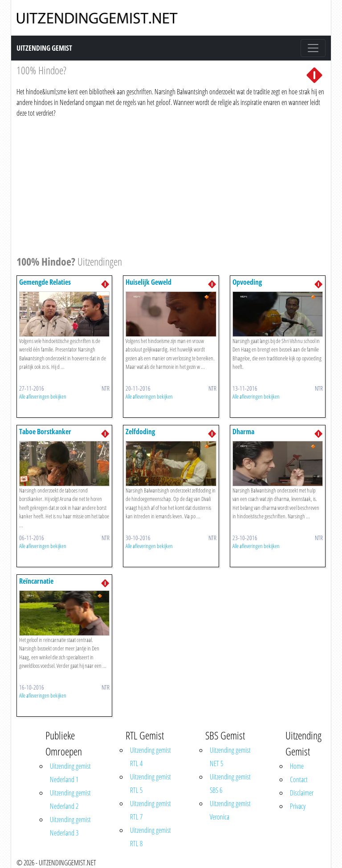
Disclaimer (302, 793)
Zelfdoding (140, 432)
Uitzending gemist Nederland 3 (70, 826)
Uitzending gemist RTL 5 (151, 783)
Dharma (243, 432)
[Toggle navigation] (313, 48)
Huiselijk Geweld (149, 282)
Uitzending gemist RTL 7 (151, 810)
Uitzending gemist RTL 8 (151, 837)
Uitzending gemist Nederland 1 (70, 773)
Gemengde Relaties (45, 282)
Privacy (298, 806)
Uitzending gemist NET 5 (230, 757)
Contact (299, 779)
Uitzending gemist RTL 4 (151, 757)
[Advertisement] (171, 185)
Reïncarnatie (36, 581)
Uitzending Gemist (44, 48)
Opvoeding (247, 282)
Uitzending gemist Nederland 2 (70, 799)
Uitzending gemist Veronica (230, 810)
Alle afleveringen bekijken (43, 396)
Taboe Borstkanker (45, 432)
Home (297, 766)
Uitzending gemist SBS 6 (230, 783)
